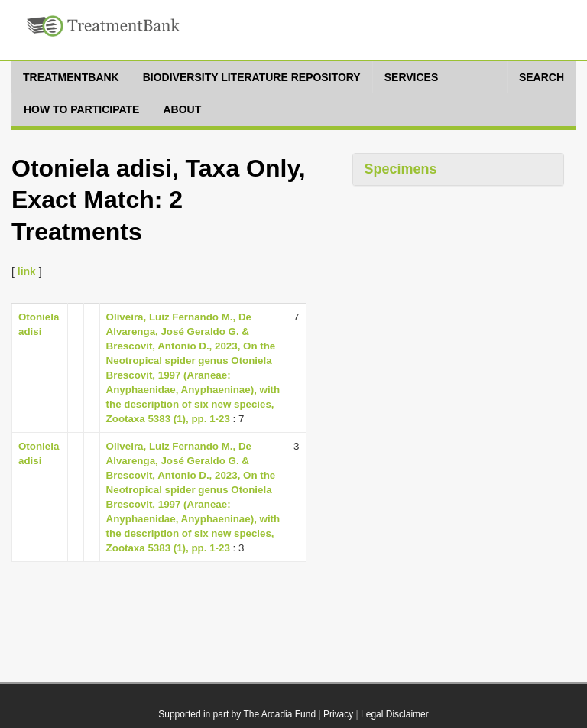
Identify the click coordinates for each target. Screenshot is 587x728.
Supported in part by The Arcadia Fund (237, 714)
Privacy (338, 714)
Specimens (401, 169)
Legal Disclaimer (395, 714)
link (27, 271)
